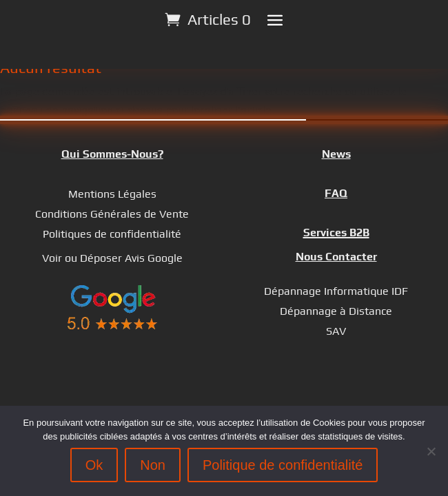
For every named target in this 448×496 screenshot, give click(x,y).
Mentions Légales (112, 194)
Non (153, 465)
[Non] (431, 451)
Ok (94, 465)
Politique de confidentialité (283, 465)
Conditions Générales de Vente (112, 214)
